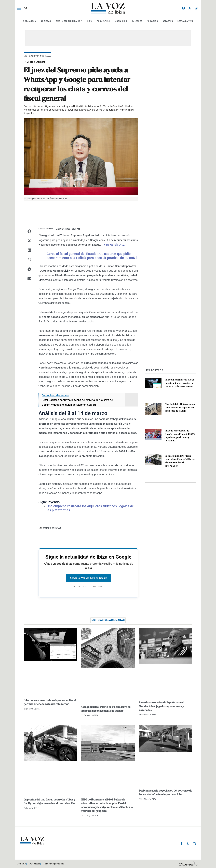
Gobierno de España (52, 528)
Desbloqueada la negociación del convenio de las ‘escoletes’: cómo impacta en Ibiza (165, 792)
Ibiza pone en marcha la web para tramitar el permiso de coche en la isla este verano (180, 383)
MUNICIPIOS (121, 21)
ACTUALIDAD (29, 21)
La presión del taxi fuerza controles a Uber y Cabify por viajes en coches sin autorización (180, 461)
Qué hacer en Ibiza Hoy (69, 21)
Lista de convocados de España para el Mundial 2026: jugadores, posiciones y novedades (180, 436)
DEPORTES (168, 21)
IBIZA (89, 21)
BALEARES (137, 21)
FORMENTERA (104, 21)
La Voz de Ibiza (46, 229)
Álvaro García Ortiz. (113, 245)
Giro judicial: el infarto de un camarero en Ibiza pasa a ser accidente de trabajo (180, 407)
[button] (26, 8)
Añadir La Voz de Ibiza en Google (88, 578)
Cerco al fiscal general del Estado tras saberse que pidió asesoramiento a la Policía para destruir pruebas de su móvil (92, 256)
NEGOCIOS (152, 21)
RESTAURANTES (185, 21)
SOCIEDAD (46, 21)
